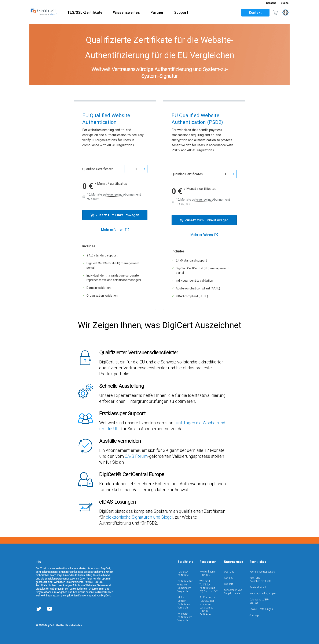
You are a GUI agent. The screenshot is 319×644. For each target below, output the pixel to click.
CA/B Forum (136, 456)
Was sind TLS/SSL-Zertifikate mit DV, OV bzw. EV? (208, 586)
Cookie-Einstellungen (261, 609)
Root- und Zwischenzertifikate (260, 579)
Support (228, 584)
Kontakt (255, 12)
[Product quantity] (136, 169)
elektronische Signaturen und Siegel (139, 517)
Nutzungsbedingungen (263, 593)
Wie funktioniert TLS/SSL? (208, 573)
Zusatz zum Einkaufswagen (115, 215)
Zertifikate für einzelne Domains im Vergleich (185, 586)
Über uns (229, 572)
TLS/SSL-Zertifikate (183, 573)
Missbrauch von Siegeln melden (233, 592)
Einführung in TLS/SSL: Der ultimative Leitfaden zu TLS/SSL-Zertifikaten (207, 606)
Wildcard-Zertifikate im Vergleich (185, 617)
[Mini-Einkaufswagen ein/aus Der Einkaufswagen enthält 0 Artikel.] (275, 12)
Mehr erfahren (115, 230)
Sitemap (254, 615)
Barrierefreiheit (258, 587)
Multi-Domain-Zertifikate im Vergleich (185, 602)
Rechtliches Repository (262, 572)
